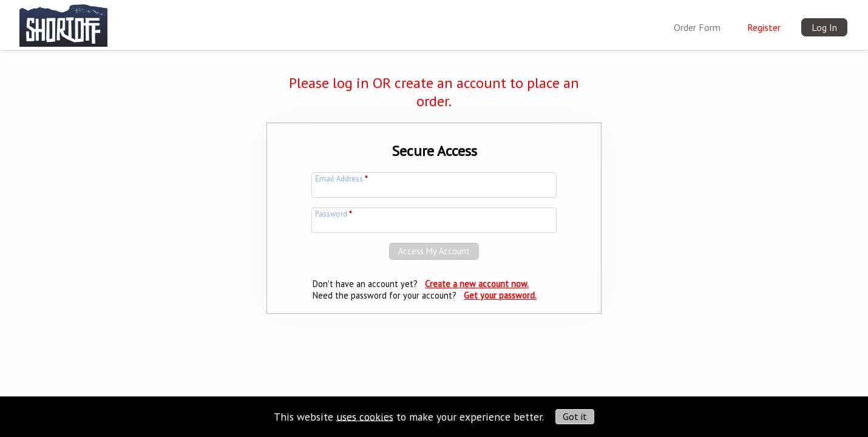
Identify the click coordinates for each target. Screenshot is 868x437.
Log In (824, 27)
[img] (63, 22)
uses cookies (365, 416)
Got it (575, 416)
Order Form (697, 27)
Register (764, 27)
